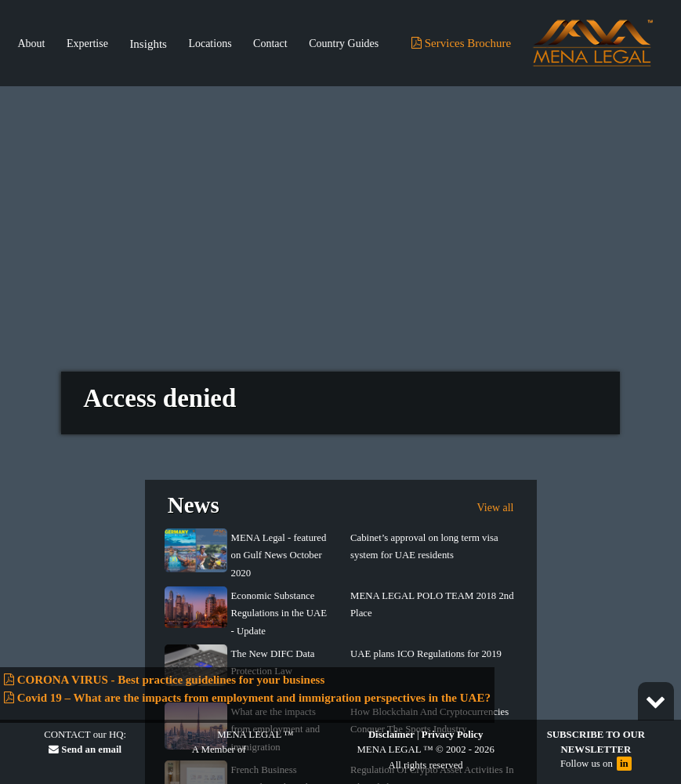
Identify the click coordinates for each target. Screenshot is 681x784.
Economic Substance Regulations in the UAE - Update (279, 604)
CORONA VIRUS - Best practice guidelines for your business (164, 680)
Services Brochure (461, 43)
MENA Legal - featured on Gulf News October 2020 (279, 546)
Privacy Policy (453, 735)
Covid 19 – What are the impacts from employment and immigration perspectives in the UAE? (247, 698)
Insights (148, 44)
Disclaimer (391, 735)
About (32, 44)
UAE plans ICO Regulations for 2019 (426, 644)
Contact (270, 44)
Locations (210, 44)
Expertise (87, 44)
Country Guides (344, 44)
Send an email (85, 750)
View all (496, 498)
